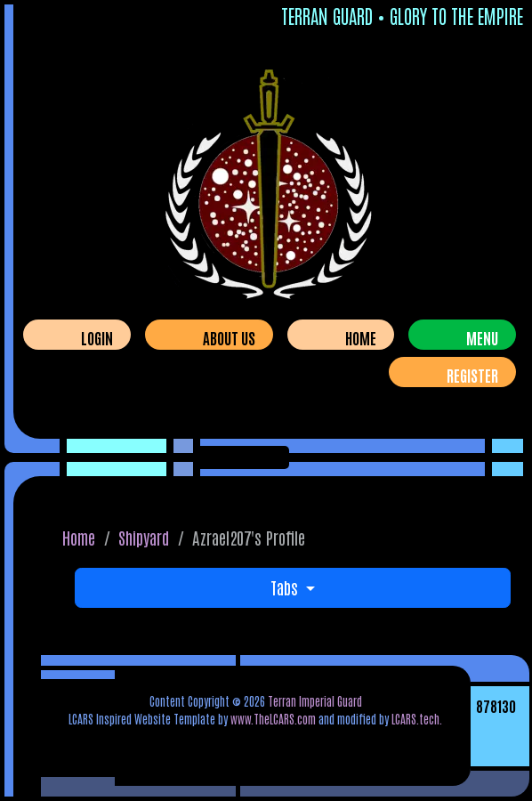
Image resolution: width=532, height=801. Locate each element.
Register (472, 375)
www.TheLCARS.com (273, 718)
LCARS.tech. (417, 718)
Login (97, 337)
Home (361, 337)
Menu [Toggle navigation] (482, 337)
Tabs (286, 587)
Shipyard (144, 537)
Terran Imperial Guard (315, 700)
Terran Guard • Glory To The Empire (402, 16)
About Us (229, 337)
